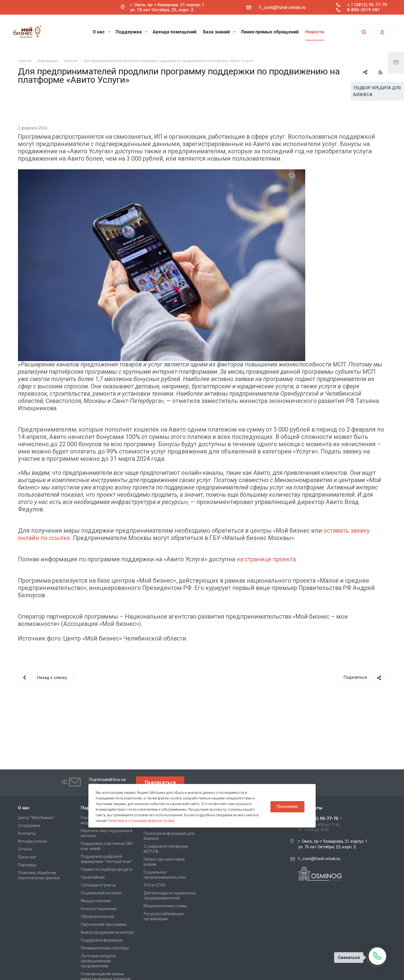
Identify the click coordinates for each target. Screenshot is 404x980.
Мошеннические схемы (165, 906)
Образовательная (97, 917)
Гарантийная (93, 877)
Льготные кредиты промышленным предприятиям (98, 961)
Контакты (27, 833)
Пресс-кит (27, 857)
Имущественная (96, 901)
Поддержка (132, 32)
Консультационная (99, 909)
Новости (315, 32)
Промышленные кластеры (105, 948)
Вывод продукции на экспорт (108, 932)
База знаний (220, 32)
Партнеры (27, 865)
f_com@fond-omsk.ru (282, 7)
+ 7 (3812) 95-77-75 (367, 5)
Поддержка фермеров (102, 940)
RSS (380, 72)
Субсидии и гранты (98, 885)
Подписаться (160, 782)
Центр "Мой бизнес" (36, 818)
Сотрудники (29, 826)
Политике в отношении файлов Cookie (141, 821)
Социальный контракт (101, 893)
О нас (102, 32)
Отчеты (25, 849)
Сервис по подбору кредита (107, 869)
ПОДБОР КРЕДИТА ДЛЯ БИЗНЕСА (377, 91)
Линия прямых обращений (270, 32)
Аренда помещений (175, 32)
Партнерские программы (104, 924)
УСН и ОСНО (155, 885)
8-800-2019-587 (363, 10)
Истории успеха (32, 841)
